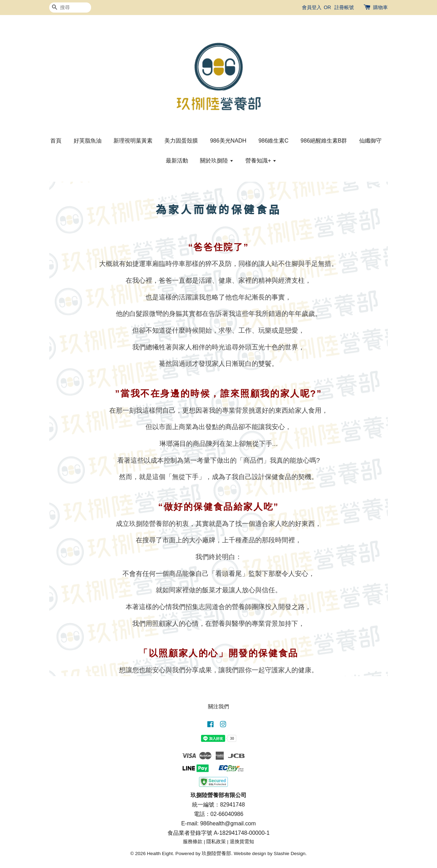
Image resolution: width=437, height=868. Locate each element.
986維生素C (273, 141)
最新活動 (177, 161)
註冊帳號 (344, 7)
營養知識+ (261, 161)
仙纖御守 (370, 141)
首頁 (56, 141)
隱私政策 (216, 842)
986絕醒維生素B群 (324, 141)
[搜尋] (70, 8)
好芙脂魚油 (88, 141)
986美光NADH (228, 141)
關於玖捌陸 (217, 161)
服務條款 (193, 842)
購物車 (380, 7)
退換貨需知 (242, 842)
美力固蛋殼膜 (181, 141)
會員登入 (312, 7)
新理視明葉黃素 (133, 141)
